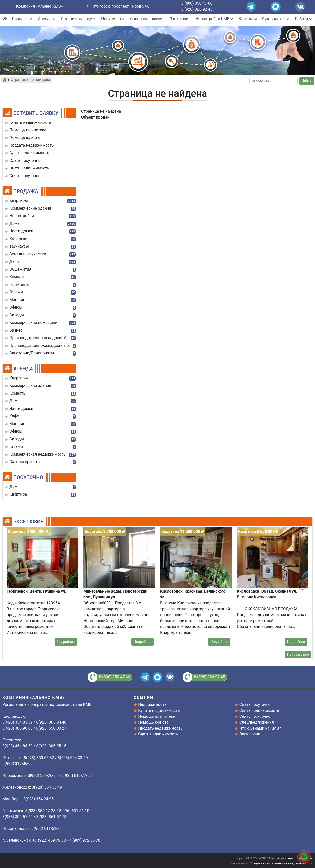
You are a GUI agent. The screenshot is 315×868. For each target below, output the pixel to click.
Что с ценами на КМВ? (260, 728)
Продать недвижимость (160, 728)
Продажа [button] (22, 19)
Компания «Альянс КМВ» (39, 6)
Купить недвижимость (159, 710)
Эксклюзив (180, 19)
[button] (302, 585)
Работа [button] (304, 19)
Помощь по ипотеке (157, 716)
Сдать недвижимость (158, 734)
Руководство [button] (276, 19)
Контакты (248, 19)
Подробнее (66, 642)
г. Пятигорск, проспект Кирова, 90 (118, 6)
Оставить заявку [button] (79, 19)
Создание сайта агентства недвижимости (281, 863)
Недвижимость (152, 705)
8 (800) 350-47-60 (197, 3)
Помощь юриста (153, 722)
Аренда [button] (47, 19)
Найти (307, 81)
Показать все (298, 655)
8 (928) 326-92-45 (197, 9)
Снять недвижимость (259, 710)
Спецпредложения (147, 19)
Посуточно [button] (113, 19)
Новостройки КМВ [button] (215, 19)
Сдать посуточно (255, 705)
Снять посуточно (255, 716)
